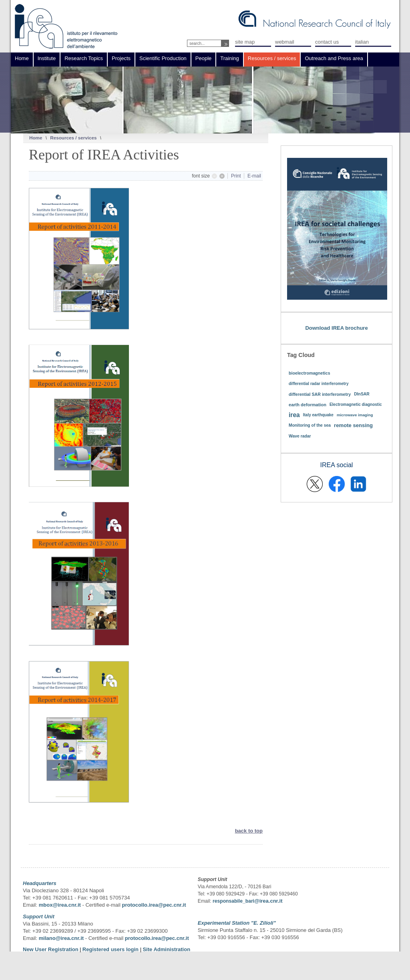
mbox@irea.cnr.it (60, 905)
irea (294, 415)
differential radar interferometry (319, 384)
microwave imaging (355, 415)
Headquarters (40, 883)
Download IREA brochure (336, 328)
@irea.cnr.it (268, 901)
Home (36, 138)
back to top (249, 831)
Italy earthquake (318, 415)
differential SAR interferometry (320, 394)
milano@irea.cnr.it (61, 938)
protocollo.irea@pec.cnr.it (154, 905)
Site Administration (166, 949)
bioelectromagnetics (310, 373)
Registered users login (111, 949)
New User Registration (51, 949)
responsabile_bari (233, 901)
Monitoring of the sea (310, 425)
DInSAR (362, 394)
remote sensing (353, 425)
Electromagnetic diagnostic (356, 404)
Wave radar (300, 436)
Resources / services (73, 138)
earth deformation (307, 405)
